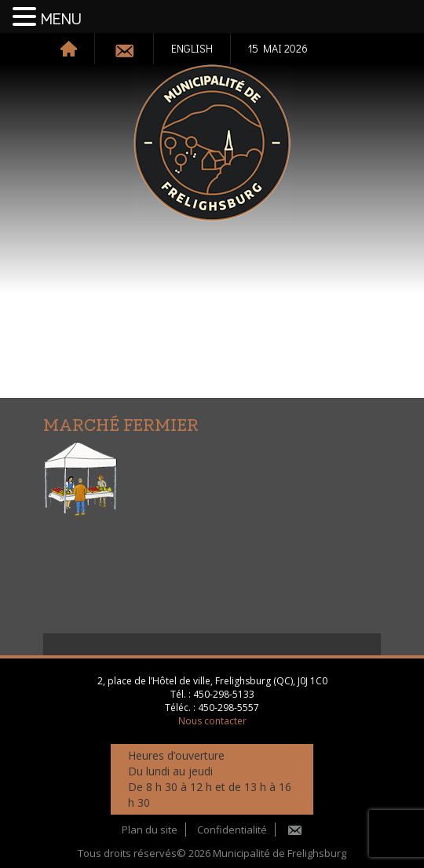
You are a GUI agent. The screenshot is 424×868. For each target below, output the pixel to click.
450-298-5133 (224, 694)
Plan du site (150, 830)
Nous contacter (212, 721)
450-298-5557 (228, 708)
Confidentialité (232, 830)
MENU (61, 20)
